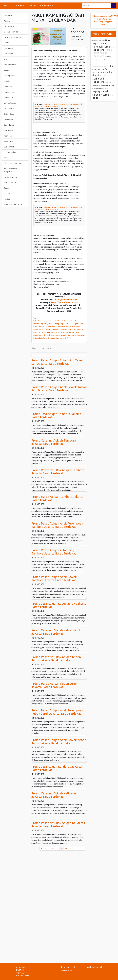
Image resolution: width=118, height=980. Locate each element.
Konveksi (8, 136)
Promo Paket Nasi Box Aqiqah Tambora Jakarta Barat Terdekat (58, 472)
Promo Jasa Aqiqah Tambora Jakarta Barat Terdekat (56, 415)
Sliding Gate (9, 114)
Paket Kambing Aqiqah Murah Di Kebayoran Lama (51, 327)
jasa (6, 59)
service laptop (10, 103)
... (49, 849)
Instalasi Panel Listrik (13, 204)
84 (70, 849)
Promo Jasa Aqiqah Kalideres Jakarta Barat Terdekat (57, 768)
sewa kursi (8, 141)
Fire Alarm (8, 48)
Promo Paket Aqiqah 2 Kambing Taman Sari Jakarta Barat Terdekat (58, 362)
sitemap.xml (97, 967)
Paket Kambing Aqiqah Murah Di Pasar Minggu (58, 332)
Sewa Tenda (9, 125)
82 (62, 848)
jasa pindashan (10, 65)
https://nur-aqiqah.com (66, 300)
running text (9, 92)
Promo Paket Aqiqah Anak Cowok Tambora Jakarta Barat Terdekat (54, 578)
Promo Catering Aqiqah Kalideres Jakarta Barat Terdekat (54, 795)
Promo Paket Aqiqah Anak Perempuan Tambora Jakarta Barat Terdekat (57, 525)
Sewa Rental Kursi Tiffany (99, 41)
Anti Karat (8, 15)
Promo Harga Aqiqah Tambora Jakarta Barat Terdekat (57, 498)
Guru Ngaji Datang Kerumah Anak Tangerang (103, 89)
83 (66, 849)
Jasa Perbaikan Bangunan (10, 170)
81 (57, 849)
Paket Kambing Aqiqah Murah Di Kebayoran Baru (66, 324)
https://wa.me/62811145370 (65, 302)
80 (53, 849)
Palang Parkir (10, 76)
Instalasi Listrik (10, 182)
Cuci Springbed (10, 147)
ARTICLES (32, 6)
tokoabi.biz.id (67, 970)
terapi (6, 158)
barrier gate (9, 26)
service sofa (9, 108)
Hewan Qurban (10, 177)
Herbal (7, 199)
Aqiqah (7, 21)
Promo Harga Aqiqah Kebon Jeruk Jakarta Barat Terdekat (54, 685)
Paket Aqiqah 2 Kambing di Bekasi (103, 72)
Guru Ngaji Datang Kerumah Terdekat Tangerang (103, 45)
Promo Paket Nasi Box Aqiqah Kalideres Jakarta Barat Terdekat (58, 825)
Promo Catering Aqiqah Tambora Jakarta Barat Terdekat (54, 442)
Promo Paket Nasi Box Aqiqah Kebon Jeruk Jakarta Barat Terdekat (56, 659)
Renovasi (8, 87)
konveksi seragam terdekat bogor (102, 95)
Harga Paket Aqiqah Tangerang (102, 53)
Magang (7, 70)
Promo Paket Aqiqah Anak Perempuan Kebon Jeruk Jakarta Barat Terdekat (57, 712)
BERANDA (8, 6)
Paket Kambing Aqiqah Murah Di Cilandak (48, 321)
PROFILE (20, 6)
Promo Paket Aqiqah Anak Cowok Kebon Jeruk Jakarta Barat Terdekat (59, 742)
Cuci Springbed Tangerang (100, 79)
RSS (88, 967)
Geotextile (8, 119)
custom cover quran (12, 37)
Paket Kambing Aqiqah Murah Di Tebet (57, 338)
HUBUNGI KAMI (46, 6)
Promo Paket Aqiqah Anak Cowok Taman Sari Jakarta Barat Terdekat (59, 389)
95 (79, 849)
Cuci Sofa (8, 193)
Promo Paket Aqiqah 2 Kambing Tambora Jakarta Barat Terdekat (54, 552)
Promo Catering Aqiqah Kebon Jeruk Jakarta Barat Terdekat (56, 632)
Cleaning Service (11, 32)
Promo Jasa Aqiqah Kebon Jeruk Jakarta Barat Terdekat (59, 605)
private (7, 81)
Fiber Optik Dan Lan (12, 163)
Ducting (7, 43)
